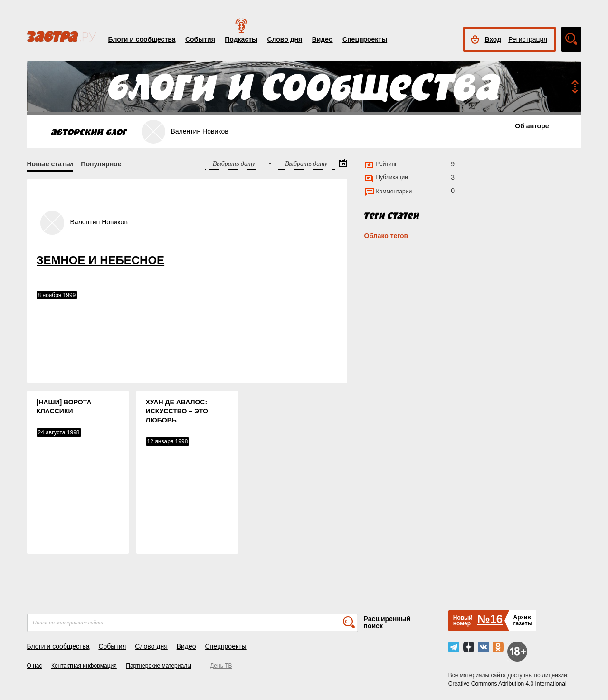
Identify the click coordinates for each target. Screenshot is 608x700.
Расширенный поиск (387, 622)
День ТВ (221, 666)
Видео (323, 39)
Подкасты (241, 39)
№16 (490, 619)
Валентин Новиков (99, 222)
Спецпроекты (365, 39)
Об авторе (532, 126)
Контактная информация (84, 666)
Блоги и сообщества (142, 39)
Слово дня (285, 39)
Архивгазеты (522, 620)
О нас (35, 666)
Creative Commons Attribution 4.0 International (508, 684)
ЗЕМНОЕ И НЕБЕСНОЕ (101, 260)
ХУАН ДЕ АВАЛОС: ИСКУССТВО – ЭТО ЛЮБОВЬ (177, 411)
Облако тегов (386, 236)
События (200, 39)
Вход (493, 39)
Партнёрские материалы (159, 666)
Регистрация (528, 39)
